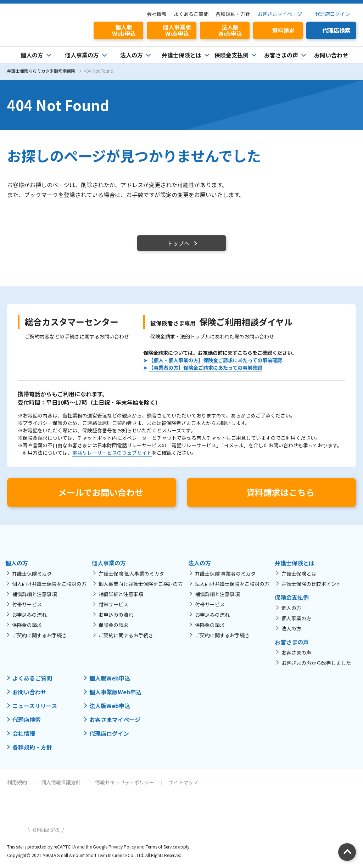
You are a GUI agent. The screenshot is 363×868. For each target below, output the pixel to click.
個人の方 (291, 608)
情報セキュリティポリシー (125, 782)
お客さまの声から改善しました (316, 663)
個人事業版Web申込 (115, 692)
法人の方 (291, 628)
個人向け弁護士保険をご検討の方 (49, 584)
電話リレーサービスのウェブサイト (112, 453)
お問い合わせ (331, 55)
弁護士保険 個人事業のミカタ (131, 573)
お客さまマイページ (280, 14)
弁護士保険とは (299, 573)
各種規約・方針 (233, 14)
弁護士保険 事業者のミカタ (225, 573)
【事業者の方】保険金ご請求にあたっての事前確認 (205, 368)
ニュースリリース (35, 706)
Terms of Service (161, 847)
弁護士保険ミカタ (32, 573)
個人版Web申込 (110, 678)
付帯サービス (27, 604)
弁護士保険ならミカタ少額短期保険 (41, 71)
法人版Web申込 (110, 706)
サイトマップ (183, 782)
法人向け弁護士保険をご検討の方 (232, 584)
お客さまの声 (296, 653)
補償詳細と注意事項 (34, 594)
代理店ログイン (333, 14)
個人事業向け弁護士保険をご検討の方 (141, 584)
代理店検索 (27, 719)
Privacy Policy (122, 847)
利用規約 (17, 782)
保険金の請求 (27, 625)
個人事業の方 (296, 618)
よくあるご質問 (191, 14)
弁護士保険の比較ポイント (311, 584)
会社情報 (157, 14)
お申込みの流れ (29, 615)
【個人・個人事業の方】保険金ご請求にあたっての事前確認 (215, 360)
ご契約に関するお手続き (39, 635)
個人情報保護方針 (61, 782)
